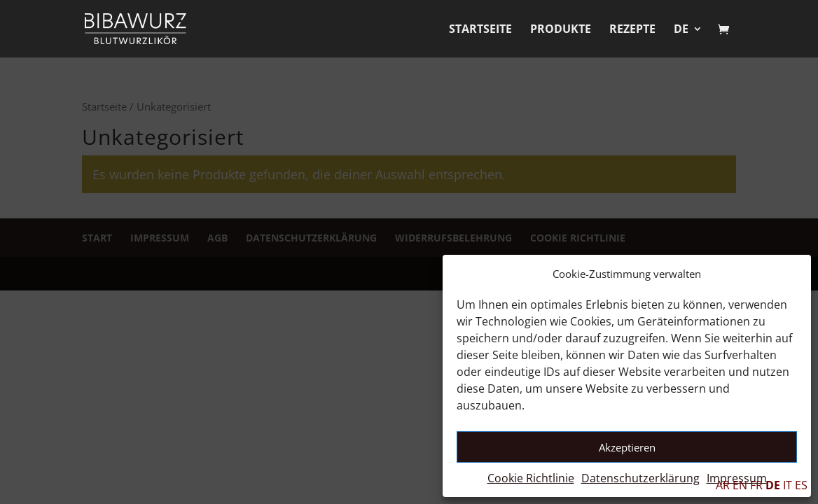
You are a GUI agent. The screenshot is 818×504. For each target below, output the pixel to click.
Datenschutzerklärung (640, 478)
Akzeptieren (627, 447)
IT (788, 485)
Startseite (480, 30)
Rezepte (632, 30)
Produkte (561, 30)
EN (740, 485)
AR (723, 485)
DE (681, 30)
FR (756, 485)
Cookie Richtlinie (531, 478)
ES (801, 485)
